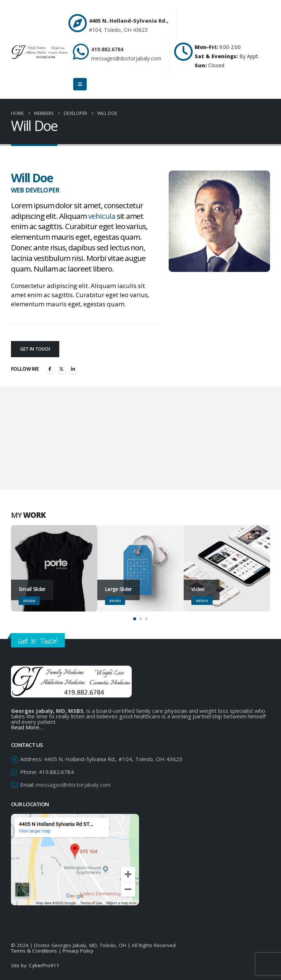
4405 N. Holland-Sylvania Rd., (129, 21)
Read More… (27, 727)
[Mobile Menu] (80, 84)
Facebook (50, 369)
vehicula (102, 216)
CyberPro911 (44, 965)
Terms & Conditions (34, 951)
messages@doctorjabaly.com (126, 58)
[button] (135, 619)
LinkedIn (73, 369)
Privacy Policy (78, 951)
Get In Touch (35, 349)
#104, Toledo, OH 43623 (118, 30)
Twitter (61, 369)
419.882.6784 (107, 49)
